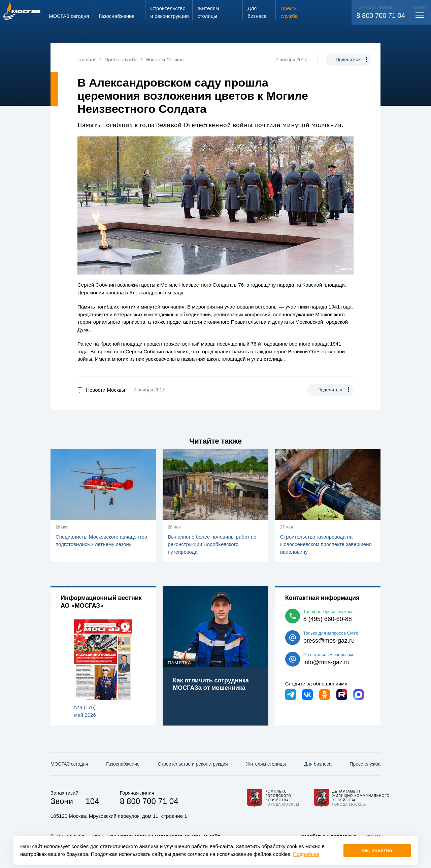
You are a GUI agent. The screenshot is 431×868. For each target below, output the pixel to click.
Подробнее (306, 854)
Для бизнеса (318, 764)
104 (92, 801)
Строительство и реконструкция (193, 764)
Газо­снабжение (123, 764)
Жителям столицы (266, 764)
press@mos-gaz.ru (329, 641)
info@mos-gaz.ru (326, 662)
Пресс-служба (365, 764)
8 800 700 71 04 (381, 15)
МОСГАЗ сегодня (69, 764)
